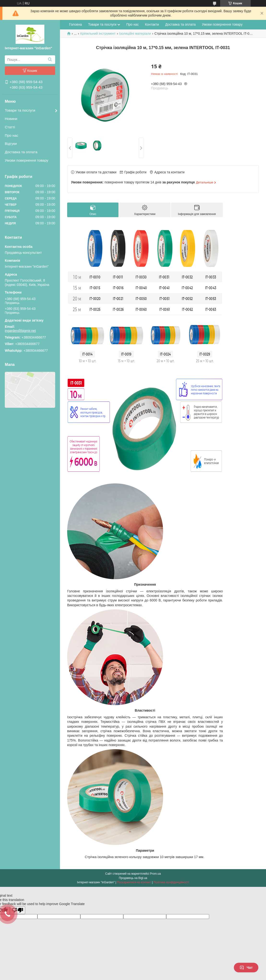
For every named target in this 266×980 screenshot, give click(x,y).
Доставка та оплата (21, 152)
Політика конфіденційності (171, 882)
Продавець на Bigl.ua (133, 878)
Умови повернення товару (27, 160)
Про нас (12, 135)
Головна (75, 24)
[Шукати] (50, 60)
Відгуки (11, 144)
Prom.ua (155, 874)
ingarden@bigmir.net (20, 331)
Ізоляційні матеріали (135, 34)
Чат (246, 968)
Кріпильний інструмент (98, 34)
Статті (10, 127)
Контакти (152, 24)
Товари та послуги (20, 110)
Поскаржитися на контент (134, 882)
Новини (11, 119)
